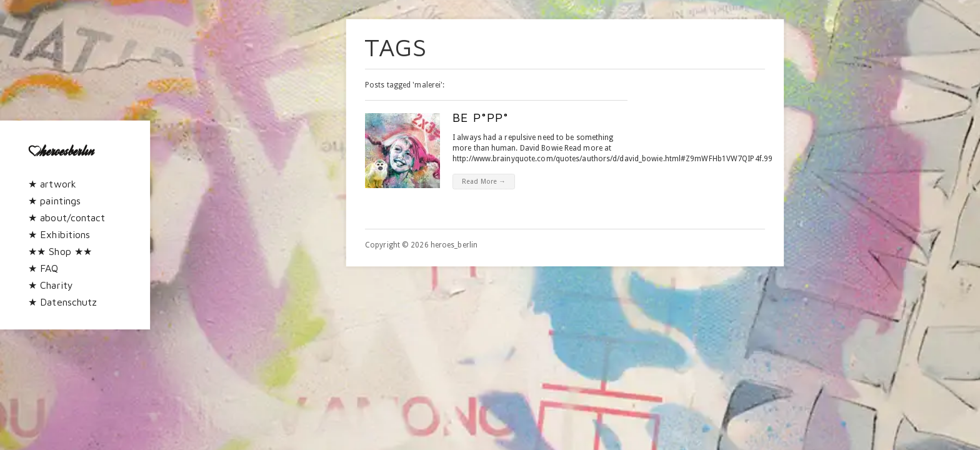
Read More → (484, 182)
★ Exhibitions (59, 234)
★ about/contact (67, 217)
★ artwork (52, 184)
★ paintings (54, 201)
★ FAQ (43, 268)
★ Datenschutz (62, 302)
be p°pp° (481, 117)
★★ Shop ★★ (60, 251)
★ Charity (51, 285)
